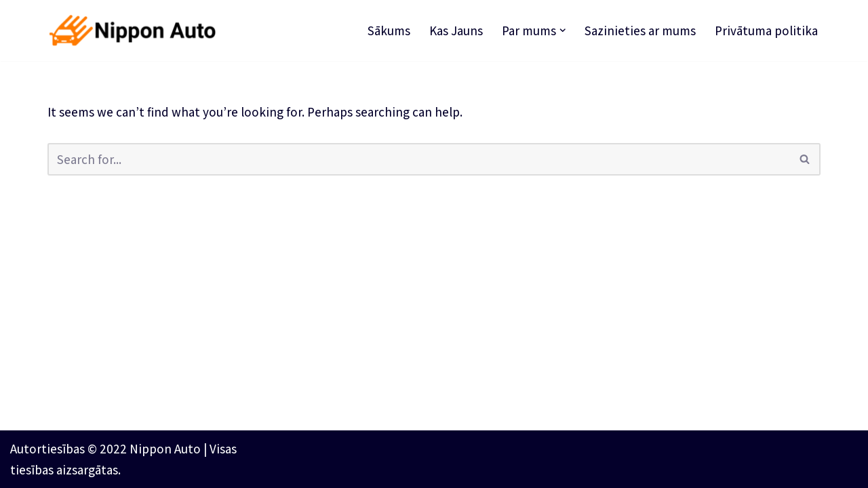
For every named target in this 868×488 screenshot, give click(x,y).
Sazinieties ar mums (640, 30)
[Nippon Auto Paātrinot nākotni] (136, 30)
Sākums (389, 30)
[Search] (419, 159)
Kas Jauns (456, 30)
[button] (563, 30)
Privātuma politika (766, 30)
